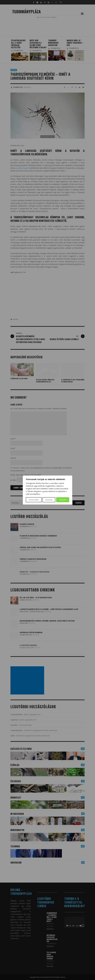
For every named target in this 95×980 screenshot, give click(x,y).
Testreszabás (34, 500)
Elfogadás (63, 500)
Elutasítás (49, 500)
